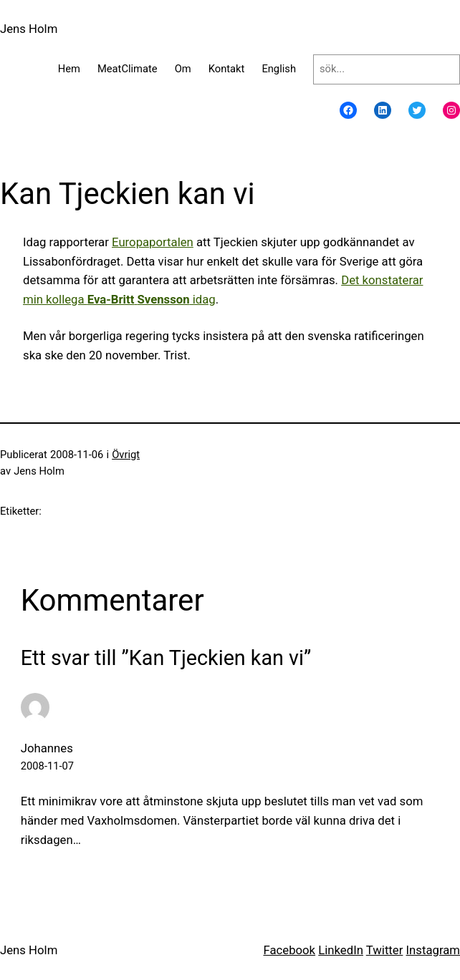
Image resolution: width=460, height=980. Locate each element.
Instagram (433, 950)
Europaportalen (153, 242)
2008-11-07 (47, 766)
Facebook (289, 950)
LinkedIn (341, 950)
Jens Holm (29, 29)
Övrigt (126, 455)
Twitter (385, 950)
